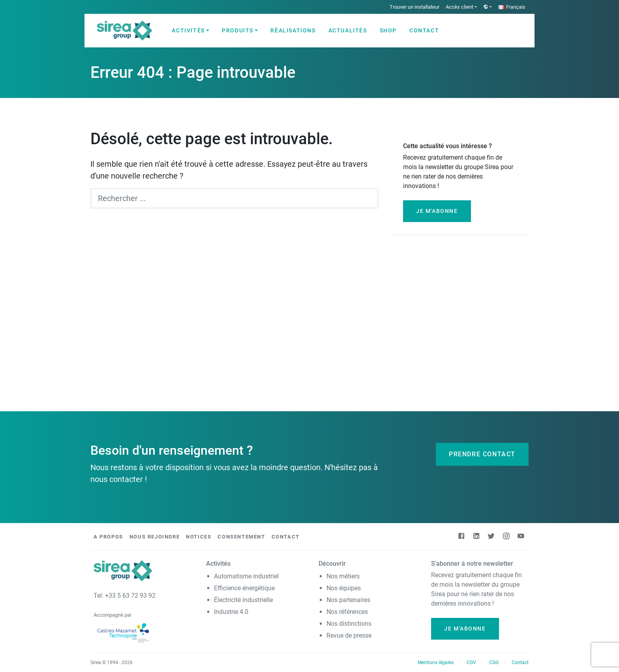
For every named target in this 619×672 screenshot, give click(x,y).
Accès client (460, 7)
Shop (388, 30)
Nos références (347, 612)
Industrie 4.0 (231, 612)
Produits (238, 30)
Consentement (241, 537)
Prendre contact (482, 454)
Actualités (348, 30)
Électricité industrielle (243, 600)
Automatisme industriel (246, 576)
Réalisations (293, 30)
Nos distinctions (349, 624)
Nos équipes (344, 588)
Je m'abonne (437, 211)
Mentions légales (436, 663)
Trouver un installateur (415, 7)
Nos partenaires (348, 600)
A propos (108, 537)
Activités (188, 30)
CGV (471, 663)
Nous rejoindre (155, 537)
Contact (424, 30)
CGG (494, 663)
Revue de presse (349, 635)
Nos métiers (343, 576)
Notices (199, 537)
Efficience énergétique (244, 588)
